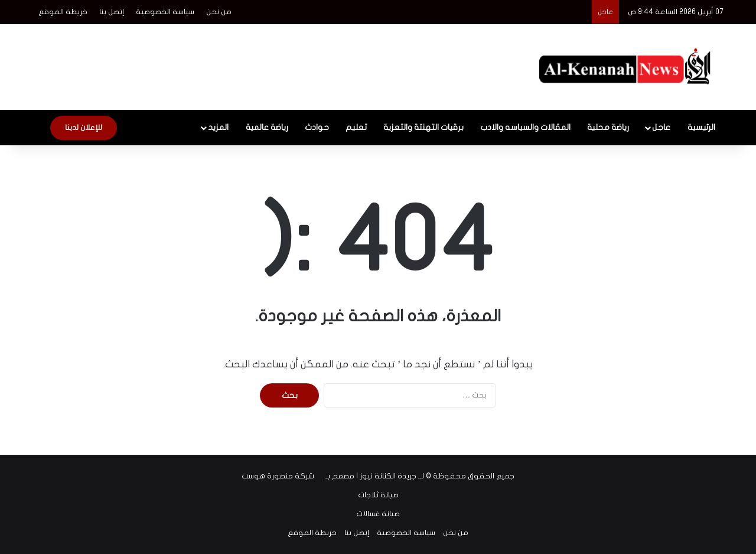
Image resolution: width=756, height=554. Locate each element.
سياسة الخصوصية (165, 12)
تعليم (356, 127)
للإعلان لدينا (84, 128)
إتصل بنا (112, 12)
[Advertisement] (260, 63)
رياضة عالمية (267, 127)
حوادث (317, 127)
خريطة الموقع (63, 12)
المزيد (218, 127)
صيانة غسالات (378, 514)
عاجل (661, 127)
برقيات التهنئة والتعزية (423, 127)
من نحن (219, 12)
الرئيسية (701, 127)
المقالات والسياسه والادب (525, 127)
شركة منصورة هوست (278, 476)
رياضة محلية (608, 127)
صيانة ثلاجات (378, 495)
